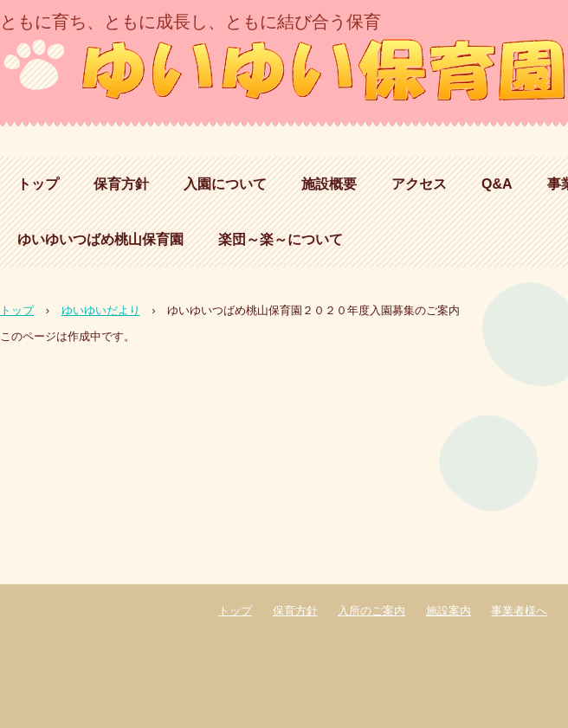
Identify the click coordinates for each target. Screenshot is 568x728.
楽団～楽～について (281, 239)
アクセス (419, 184)
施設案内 (449, 611)
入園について (225, 184)
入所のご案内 (371, 611)
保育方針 (121, 184)
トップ (38, 184)
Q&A (497, 184)
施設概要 (329, 184)
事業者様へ (519, 611)
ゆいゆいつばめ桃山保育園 (100, 239)
